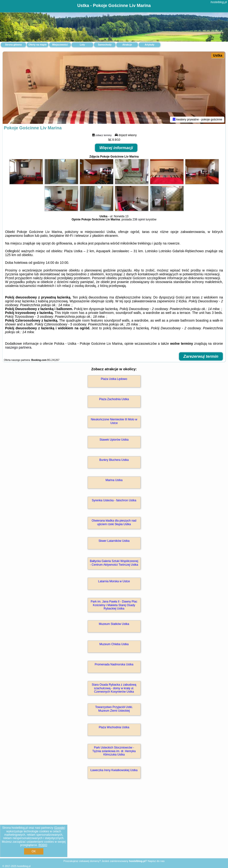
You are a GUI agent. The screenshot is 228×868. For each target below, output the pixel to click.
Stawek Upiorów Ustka (114, 440)
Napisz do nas (156, 861)
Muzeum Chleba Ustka (114, 644)
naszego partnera (18, 347)
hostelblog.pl (219, 2)
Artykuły (150, 45)
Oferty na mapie (38, 45)
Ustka (218, 55)
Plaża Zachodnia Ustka (114, 399)
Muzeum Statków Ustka (114, 624)
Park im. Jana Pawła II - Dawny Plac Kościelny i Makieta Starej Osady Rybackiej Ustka (114, 605)
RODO (43, 845)
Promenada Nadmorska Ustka (114, 664)
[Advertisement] (114, 824)
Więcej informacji (116, 148)
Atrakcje (127, 45)
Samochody (105, 45)
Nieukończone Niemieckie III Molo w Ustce (114, 421)
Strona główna (13, 45)
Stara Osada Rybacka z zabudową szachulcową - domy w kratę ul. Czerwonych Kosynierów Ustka (114, 688)
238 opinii (139, 219)
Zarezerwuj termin (201, 356)
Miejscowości (60, 45)
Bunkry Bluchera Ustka (114, 460)
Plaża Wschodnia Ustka (114, 727)
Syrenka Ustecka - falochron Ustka (114, 500)
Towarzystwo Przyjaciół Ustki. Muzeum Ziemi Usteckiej (114, 709)
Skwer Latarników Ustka (114, 541)
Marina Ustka (114, 480)
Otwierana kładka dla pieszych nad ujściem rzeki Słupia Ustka (114, 522)
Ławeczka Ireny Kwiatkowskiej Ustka (114, 770)
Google (60, 828)
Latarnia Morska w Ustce (114, 581)
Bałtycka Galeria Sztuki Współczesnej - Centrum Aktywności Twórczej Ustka (114, 563)
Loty (82, 45)
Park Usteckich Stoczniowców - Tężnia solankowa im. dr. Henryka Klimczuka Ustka (114, 751)
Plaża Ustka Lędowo (114, 379)
